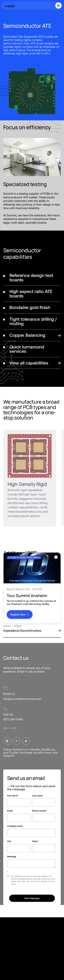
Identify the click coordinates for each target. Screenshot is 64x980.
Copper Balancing (35, 335)
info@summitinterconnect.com (22, 699)
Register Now (20, 614)
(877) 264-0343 (13, 719)
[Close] (56, 557)
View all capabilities (35, 363)
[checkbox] (31, 881)
